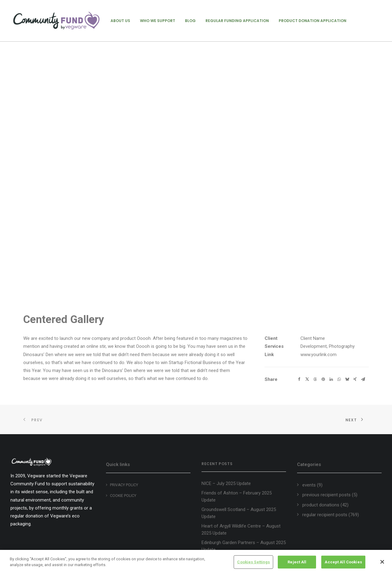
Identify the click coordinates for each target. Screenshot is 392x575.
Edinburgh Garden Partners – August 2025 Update (244, 546)
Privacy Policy (124, 485)
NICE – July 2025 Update (226, 483)
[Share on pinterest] (323, 379)
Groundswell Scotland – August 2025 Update (239, 513)
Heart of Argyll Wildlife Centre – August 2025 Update (241, 530)
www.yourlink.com (318, 355)
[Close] (382, 562)
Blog (190, 21)
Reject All (297, 562)
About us (120, 21)
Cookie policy (123, 496)
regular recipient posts (325, 515)
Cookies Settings (253, 562)
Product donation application (313, 21)
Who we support (158, 21)
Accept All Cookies (343, 562)
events (309, 485)
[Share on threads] (315, 379)
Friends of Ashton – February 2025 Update (237, 496)
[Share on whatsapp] (339, 379)
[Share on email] (363, 379)
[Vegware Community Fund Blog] (56, 21)
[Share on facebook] (299, 379)
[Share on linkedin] (331, 379)
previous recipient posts (326, 495)
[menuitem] (120, 21)
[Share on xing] (355, 379)
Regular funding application (237, 21)
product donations (321, 505)
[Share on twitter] (307, 379)
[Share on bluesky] (347, 379)
